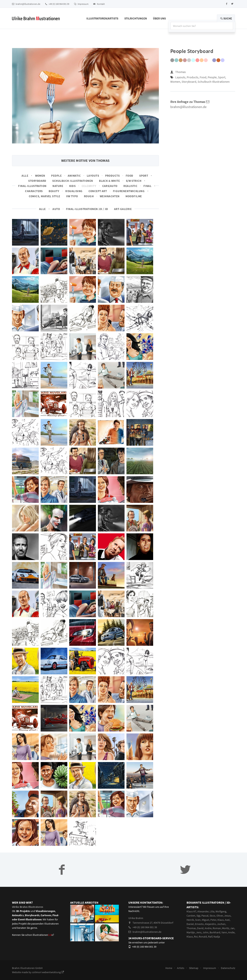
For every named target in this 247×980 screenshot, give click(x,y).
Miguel (206, 920)
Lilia (212, 911)
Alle (25, 176)
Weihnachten (110, 196)
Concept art (98, 191)
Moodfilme (134, 196)
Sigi (198, 916)
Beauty (54, 191)
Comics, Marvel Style (44, 196)
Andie (231, 932)
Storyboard (37, 181)
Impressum (81, 4)
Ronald (203, 937)
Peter (213, 920)
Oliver (220, 916)
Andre (208, 928)
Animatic (74, 176)
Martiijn (191, 932)
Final (147, 186)
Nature (58, 186)
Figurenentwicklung (129, 191)
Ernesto (199, 924)
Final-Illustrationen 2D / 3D (87, 209)
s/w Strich (134, 181)
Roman (217, 928)
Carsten (191, 916)
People (56, 176)
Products (112, 176)
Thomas (181, 72)
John (206, 932)
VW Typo (72, 196)
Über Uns (159, 18)
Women (40, 176)
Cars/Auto (110, 186)
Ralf (210, 937)
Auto (56, 209)
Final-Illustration (32, 186)
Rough (89, 196)
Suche (226, 18)
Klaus (221, 920)
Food (130, 176)
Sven (198, 920)
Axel (227, 920)
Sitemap (194, 968)
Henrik (190, 920)
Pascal (205, 916)
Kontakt (99, 4)
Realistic (130, 186)
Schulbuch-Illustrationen (73, 181)
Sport (144, 176)
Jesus (227, 916)
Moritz (226, 928)
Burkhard (215, 932)
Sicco (212, 916)
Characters (34, 191)
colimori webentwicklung (48, 972)
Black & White (109, 181)
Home (169, 968)
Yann (224, 932)
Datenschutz (228, 968)
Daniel (190, 924)
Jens (199, 932)
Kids (72, 186)
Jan (232, 928)
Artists (181, 968)
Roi (196, 937)
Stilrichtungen (136, 18)
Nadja (217, 937)
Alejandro (210, 924)
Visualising (74, 191)
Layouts (93, 176)
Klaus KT (191, 911)
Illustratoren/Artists (102, 18)
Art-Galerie (123, 209)
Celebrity (89, 186)
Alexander (203, 911)
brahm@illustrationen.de (26, 4)
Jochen (221, 924)
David (200, 928)
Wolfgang (221, 911)
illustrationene (43, 935)
